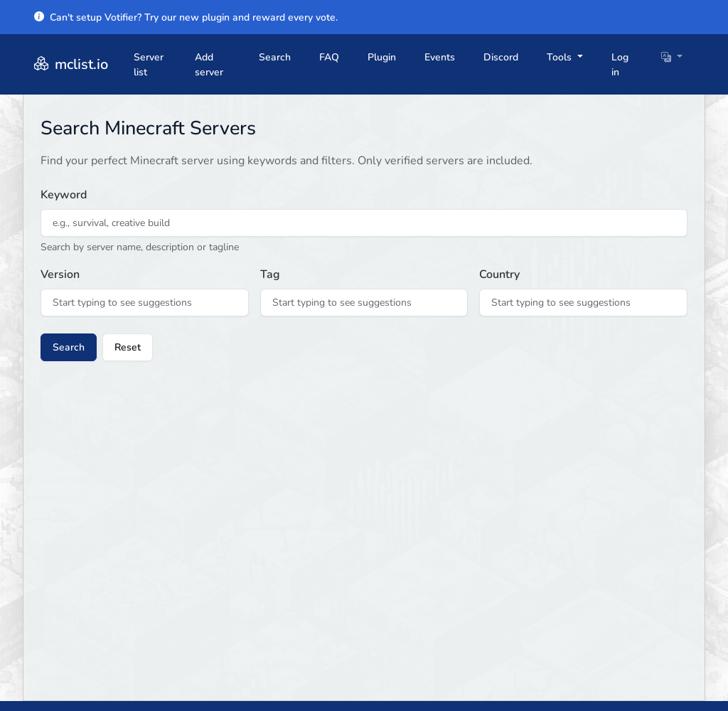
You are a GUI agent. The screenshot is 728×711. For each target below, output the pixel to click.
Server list (149, 65)
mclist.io (70, 64)
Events (440, 57)
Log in (620, 65)
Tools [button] (561, 57)
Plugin (382, 57)
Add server (209, 65)
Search (275, 57)
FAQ (329, 57)
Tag (270, 274)
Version (60, 274)
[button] (672, 57)
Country (499, 274)
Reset (128, 347)
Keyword (64, 195)
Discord (501, 57)
